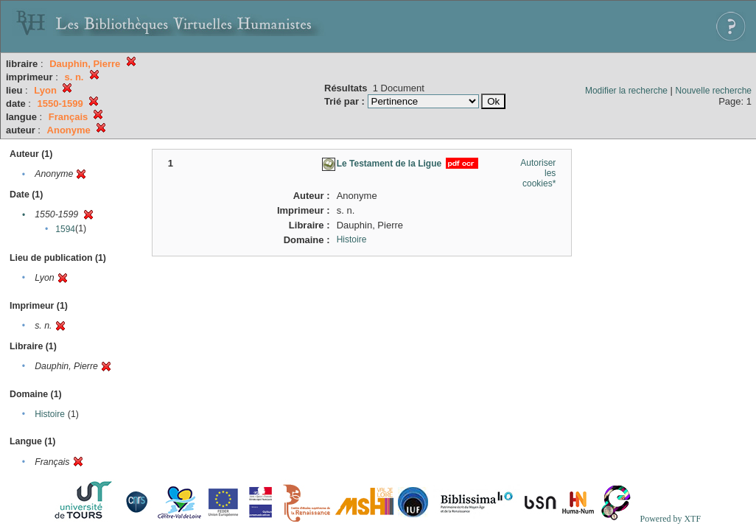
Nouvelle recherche (714, 91)
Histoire (50, 414)
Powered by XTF (670, 519)
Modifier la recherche (626, 91)
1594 (65, 229)
